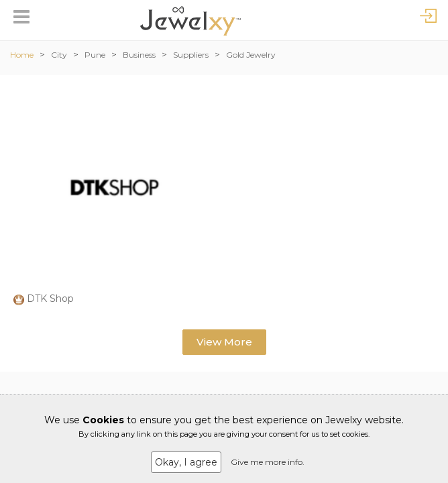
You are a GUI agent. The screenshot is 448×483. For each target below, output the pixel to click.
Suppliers (191, 55)
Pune (95, 55)
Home (22, 55)
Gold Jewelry (251, 55)
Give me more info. (268, 462)
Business (139, 55)
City (59, 55)
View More (224, 342)
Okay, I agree (186, 462)
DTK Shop (50, 299)
